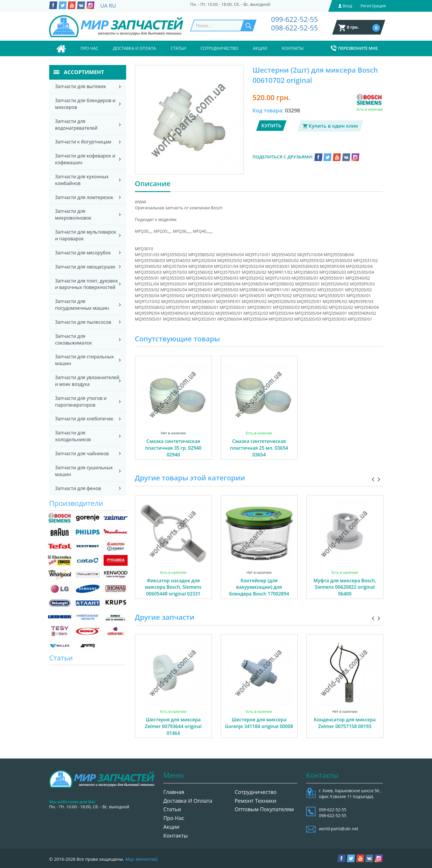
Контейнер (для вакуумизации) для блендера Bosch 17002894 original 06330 (259, 591)
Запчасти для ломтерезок (84, 197)
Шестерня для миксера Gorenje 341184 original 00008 (259, 723)
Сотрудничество (219, 48)
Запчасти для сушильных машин (84, 471)
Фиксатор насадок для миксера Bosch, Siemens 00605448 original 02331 (173, 587)
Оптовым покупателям (264, 809)
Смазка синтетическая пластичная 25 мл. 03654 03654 (259, 448)
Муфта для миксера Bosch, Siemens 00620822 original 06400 (345, 587)
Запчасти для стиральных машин (84, 360)
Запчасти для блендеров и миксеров (85, 104)
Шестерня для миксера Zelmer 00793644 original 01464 (173, 726)
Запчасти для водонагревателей (76, 125)
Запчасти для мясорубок (83, 253)
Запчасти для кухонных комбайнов (82, 180)
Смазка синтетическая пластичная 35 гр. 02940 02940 (173, 448)
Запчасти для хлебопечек (84, 419)
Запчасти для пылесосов (83, 322)
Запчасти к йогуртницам (83, 142)
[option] (173, 414)
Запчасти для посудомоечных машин (82, 305)
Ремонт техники (256, 801)
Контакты (293, 48)
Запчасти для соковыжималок (73, 339)
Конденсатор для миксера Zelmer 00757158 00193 (345, 723)
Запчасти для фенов (78, 488)
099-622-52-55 (294, 19)
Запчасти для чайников (82, 453)
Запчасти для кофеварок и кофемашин (85, 159)
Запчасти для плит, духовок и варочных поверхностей (86, 284)
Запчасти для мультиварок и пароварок (86, 235)
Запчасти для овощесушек (85, 267)
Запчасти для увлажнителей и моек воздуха (87, 381)
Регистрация (373, 6)
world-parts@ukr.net (339, 829)
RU (112, 6)
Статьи (178, 48)
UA (104, 6)
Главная (174, 792)
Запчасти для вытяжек (81, 86)
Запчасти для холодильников (73, 436)
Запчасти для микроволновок (73, 214)
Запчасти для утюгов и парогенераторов (81, 402)
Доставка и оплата (134, 48)
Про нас (89, 48)
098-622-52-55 (294, 28)
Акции (260, 48)
